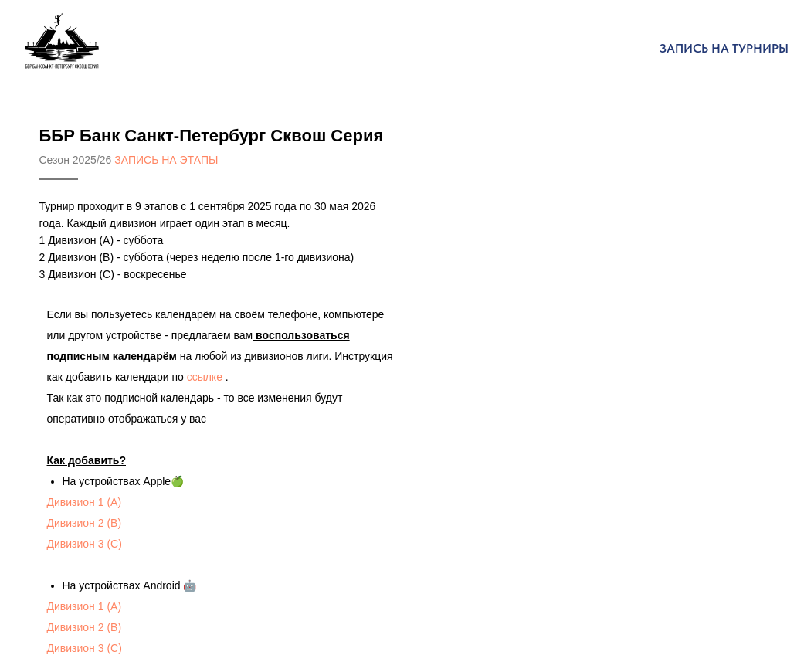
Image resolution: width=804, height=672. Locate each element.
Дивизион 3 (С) (85, 544)
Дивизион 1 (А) (85, 502)
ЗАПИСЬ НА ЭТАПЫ (166, 160)
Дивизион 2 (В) (85, 523)
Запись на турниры (724, 48)
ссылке (205, 377)
